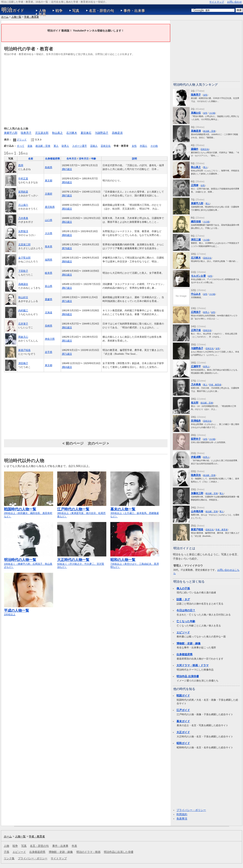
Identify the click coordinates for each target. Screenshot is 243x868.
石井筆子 (23, 324)
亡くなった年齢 (186, 621)
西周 (21, 165)
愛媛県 (49, 299)
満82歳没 (67, 275)
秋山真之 (57, 133)
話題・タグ (183, 599)
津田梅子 (23, 363)
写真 (76, 11)
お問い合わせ (235, 2)
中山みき (196, 294)
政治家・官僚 (43, 146)
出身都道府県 (52, 159)
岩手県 (49, 352)
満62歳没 (67, 222)
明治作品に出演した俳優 (119, 852)
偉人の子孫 (183, 588)
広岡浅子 (196, 312)
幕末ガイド (183, 721)
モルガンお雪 (198, 276)
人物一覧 (16, 17)
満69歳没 (67, 314)
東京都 (49, 180)
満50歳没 (67, 209)
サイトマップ (217, 2)
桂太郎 (195, 403)
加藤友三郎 (197, 493)
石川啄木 (72, 133)
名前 (31, 159)
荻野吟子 (196, 439)
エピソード (183, 632)
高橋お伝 (196, 113)
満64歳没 (67, 367)
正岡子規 (196, 330)
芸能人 (94, 146)
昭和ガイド (183, 743)
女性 (134, 146)
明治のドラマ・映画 (88, 852)
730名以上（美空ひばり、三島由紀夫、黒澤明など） (135, 561)
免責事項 (182, 819)
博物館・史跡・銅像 (189, 643)
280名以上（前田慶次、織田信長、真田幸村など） (29, 511)
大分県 (49, 233)
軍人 (56, 146)
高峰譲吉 (23, 284)
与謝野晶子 (102, 133)
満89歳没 (67, 261)
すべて (21, 146)
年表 (42, 14)
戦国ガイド (183, 696)
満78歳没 (67, 248)
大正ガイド (183, 732)
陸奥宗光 (196, 475)
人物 (42, 11)
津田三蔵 (196, 240)
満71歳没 (67, 301)
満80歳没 (67, 235)
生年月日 (71, 159)
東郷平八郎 (11, 133)
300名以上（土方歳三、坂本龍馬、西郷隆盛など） (135, 511)
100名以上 (29, 610)
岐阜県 (49, 273)
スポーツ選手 (80, 146)
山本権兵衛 (197, 511)
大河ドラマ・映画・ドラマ (193, 665)
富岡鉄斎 (23, 192)
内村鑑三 (23, 310)
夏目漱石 (86, 133)
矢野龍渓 (23, 231)
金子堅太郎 (24, 258)
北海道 (49, 312)
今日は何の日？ (186, 610)
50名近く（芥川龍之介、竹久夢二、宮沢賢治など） (82, 561)
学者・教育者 (31, 17)
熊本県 (49, 246)
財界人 (65, 146)
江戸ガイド (183, 710)
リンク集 (9, 858)
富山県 (49, 286)
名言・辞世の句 (101, 11)
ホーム (5, 17)
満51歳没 (67, 341)
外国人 (143, 146)
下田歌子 (23, 271)
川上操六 (23, 205)
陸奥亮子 (26, 133)
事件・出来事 (134, 11)
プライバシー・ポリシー (191, 810)
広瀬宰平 (196, 366)
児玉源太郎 (42, 133)
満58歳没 (67, 182)
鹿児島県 (50, 207)
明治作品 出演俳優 (187, 676)
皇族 (30, 146)
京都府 (49, 194)
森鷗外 (195, 149)
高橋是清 (117, 133)
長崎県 (49, 326)
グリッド (22, 140)
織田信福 (196, 221)
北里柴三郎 (24, 244)
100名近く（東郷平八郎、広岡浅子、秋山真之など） (29, 561)
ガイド (13, 10)
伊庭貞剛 (196, 457)
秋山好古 (23, 297)
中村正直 (23, 178)
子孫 (6, 852)
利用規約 (182, 814)
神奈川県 (50, 339)
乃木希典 (23, 218)
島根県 (49, 167)
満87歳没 (67, 195)
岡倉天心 (23, 337)
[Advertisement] (86, 91)
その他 (154, 146)
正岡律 (195, 185)
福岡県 (49, 260)
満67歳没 (67, 169)
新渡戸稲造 (24, 350)
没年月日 (84, 159)
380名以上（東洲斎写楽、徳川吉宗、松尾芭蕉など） (82, 511)
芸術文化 (106, 146)
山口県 (49, 220)
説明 (134, 159)
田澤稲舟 (196, 421)
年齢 (94, 159)
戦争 (59, 11)
